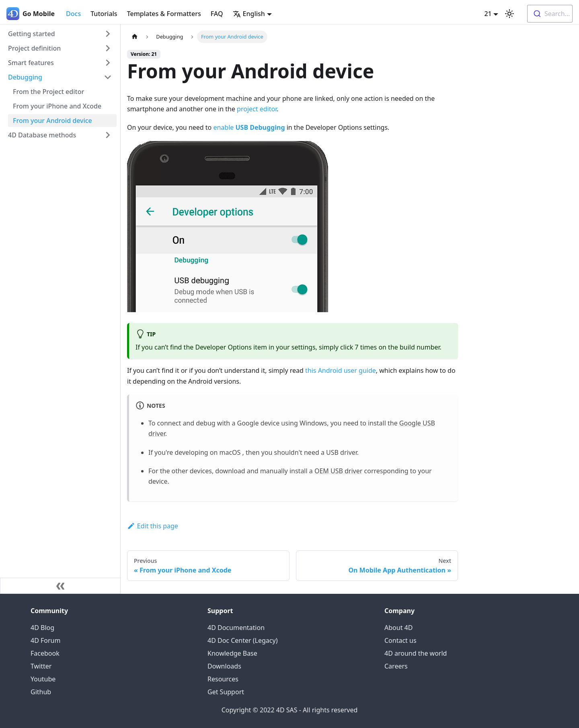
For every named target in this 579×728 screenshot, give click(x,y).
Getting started (32, 34)
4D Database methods (42, 135)
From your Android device (52, 121)
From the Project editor (48, 92)
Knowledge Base (232, 653)
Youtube (43, 679)
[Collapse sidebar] (60, 586)
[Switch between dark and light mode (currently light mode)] (509, 14)
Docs (73, 14)
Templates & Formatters (164, 14)
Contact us (400, 640)
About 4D (398, 628)
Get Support (226, 692)
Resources (223, 679)
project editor (257, 109)
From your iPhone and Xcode (57, 106)
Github (41, 692)
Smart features (31, 63)
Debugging (25, 77)
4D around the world (416, 653)
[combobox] (550, 14)
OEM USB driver (338, 471)
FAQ (217, 14)
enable (249, 127)
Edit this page (153, 526)
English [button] (249, 14)
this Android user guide (341, 370)
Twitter (41, 666)
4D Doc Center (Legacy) (242, 640)
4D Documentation (236, 628)
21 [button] (488, 14)
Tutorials (104, 14)
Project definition (34, 48)
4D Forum (45, 640)
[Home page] (135, 37)
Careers (396, 666)
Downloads (224, 666)
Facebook (45, 653)
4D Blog (42, 628)
